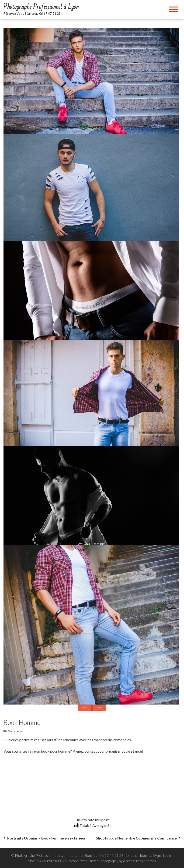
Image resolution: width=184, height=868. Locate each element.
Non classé (15, 731)
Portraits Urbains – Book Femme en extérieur (47, 838)
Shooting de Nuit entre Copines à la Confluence (136, 838)
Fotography (110, 861)
